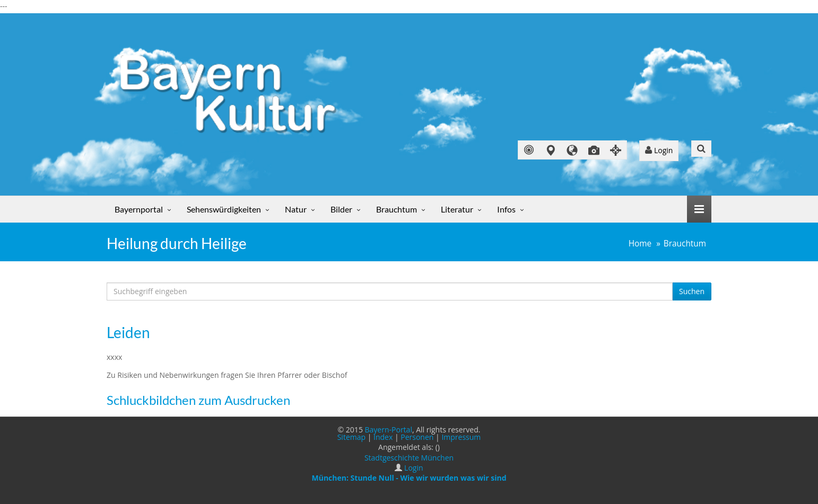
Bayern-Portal (389, 430)
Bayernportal (139, 209)
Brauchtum (397, 209)
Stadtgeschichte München (409, 458)
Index (383, 437)
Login (659, 150)
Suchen (692, 291)
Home (640, 244)
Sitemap (351, 437)
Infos (506, 209)
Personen (417, 437)
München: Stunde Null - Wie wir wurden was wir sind (409, 478)
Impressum (461, 437)
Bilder (341, 209)
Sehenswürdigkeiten (224, 209)
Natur (296, 209)
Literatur (457, 209)
